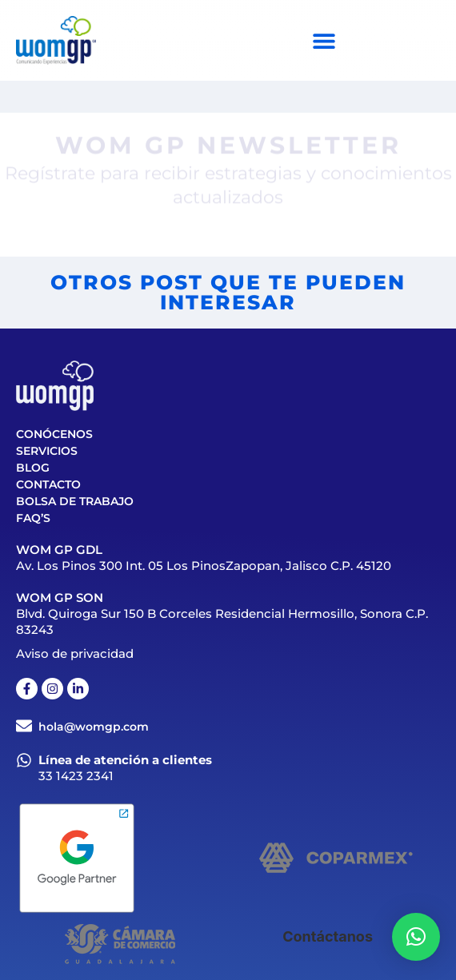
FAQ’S (33, 518)
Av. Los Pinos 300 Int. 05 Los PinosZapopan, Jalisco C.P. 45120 (204, 566)
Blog (33, 468)
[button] (416, 937)
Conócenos (54, 434)
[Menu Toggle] (324, 41)
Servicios (47, 451)
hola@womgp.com (94, 727)
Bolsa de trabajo (75, 501)
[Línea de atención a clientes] (24, 760)
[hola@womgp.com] (24, 726)
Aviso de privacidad (75, 653)
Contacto (48, 484)
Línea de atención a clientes (125, 760)
